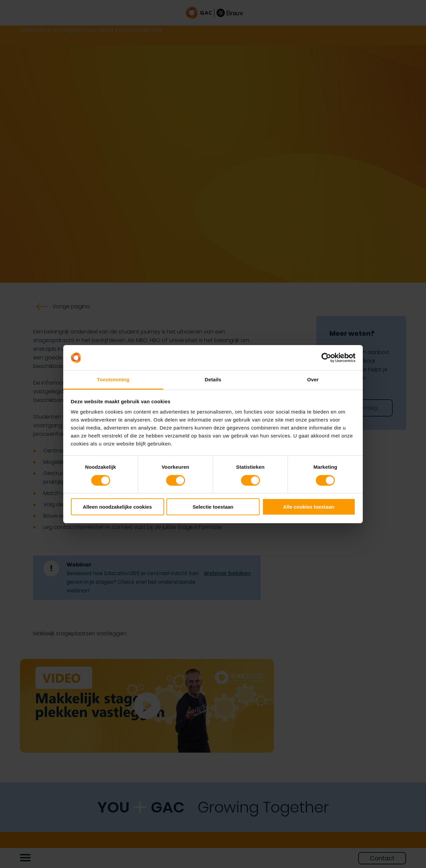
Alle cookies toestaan (309, 507)
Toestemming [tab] (113, 379)
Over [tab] (313, 379)
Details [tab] (213, 379)
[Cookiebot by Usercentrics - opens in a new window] (326, 358)
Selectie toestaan (213, 507)
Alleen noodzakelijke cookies (117, 507)
